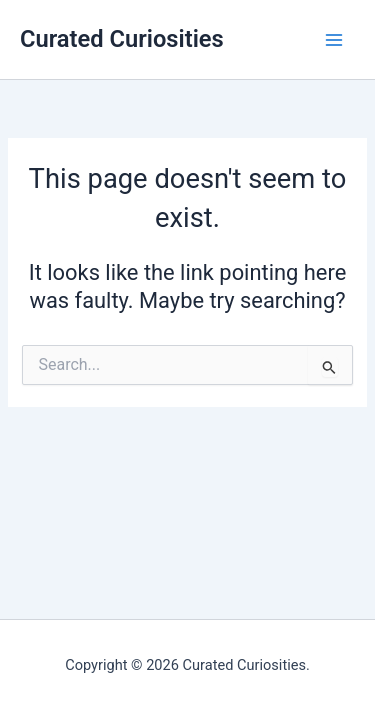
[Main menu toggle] (334, 40)
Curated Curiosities (122, 39)
